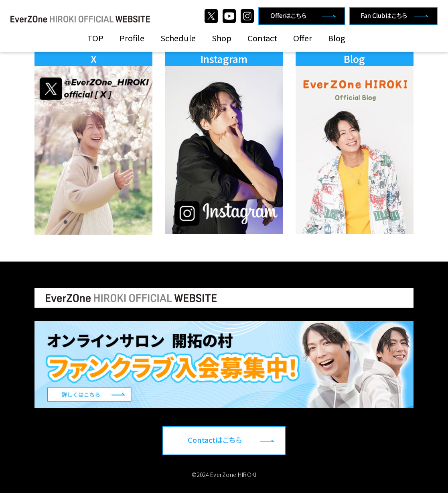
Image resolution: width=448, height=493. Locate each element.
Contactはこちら (215, 440)
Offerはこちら (288, 15)
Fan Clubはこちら (384, 15)
